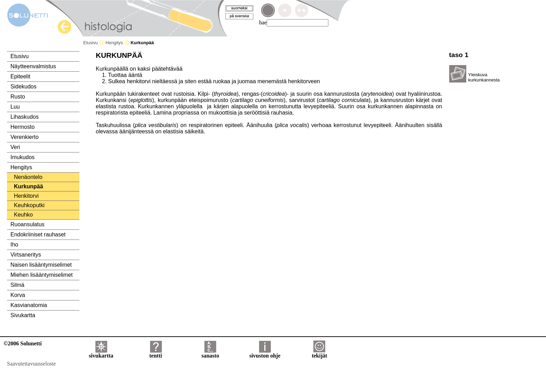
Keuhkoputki (29, 205)
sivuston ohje (265, 353)
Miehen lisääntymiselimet (42, 275)
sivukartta (101, 353)
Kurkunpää (29, 186)
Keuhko (23, 215)
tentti (156, 353)
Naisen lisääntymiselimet (41, 265)
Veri (15, 147)
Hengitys (117, 43)
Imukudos (22, 157)
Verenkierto (25, 137)
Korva (18, 295)
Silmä (17, 285)
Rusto (18, 97)
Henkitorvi (26, 196)
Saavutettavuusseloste (31, 364)
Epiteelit (20, 76)
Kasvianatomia (29, 305)
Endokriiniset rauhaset (38, 234)
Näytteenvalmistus (33, 66)
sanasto (210, 353)
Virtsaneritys (26, 255)
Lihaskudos (25, 117)
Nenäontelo (28, 177)
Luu (15, 107)
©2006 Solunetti (22, 343)
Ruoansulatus (28, 224)
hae (263, 22)
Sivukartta (23, 315)
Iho (14, 245)
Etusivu (94, 43)
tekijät (319, 353)
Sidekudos (24, 87)
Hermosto (22, 127)
